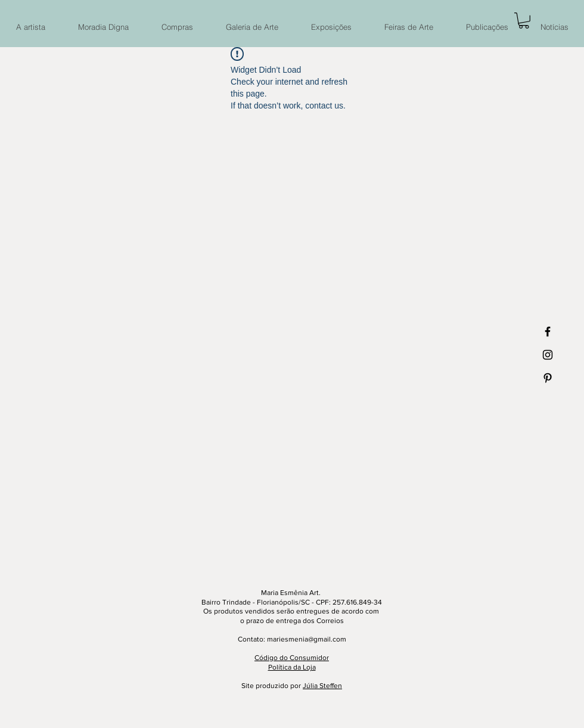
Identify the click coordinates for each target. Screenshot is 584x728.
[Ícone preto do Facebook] (548, 332)
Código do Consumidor (292, 658)
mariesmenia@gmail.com (307, 639)
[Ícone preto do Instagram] (548, 355)
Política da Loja (292, 667)
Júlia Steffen (322, 686)
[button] (524, 21)
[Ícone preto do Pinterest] (548, 378)
